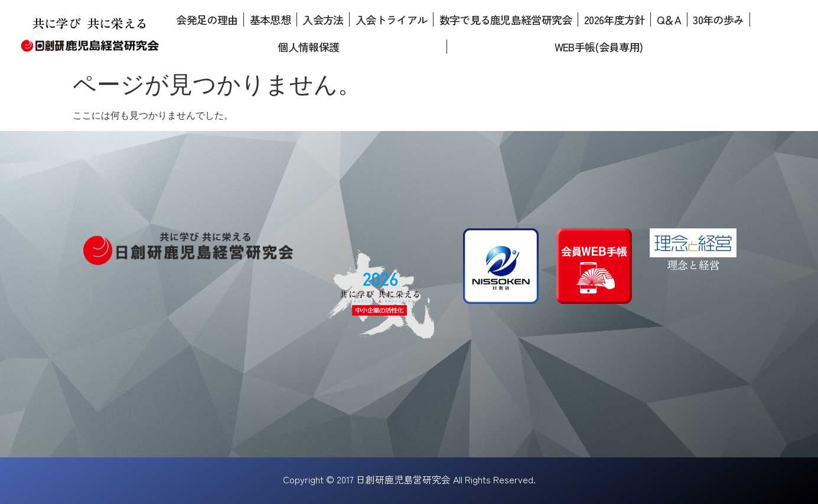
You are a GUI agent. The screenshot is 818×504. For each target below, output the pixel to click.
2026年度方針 (614, 19)
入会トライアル (391, 19)
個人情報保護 (308, 47)
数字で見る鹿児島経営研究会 (506, 19)
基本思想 (270, 19)
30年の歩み (718, 19)
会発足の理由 (207, 19)
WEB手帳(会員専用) (599, 47)
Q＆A (669, 19)
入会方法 (323, 19)
